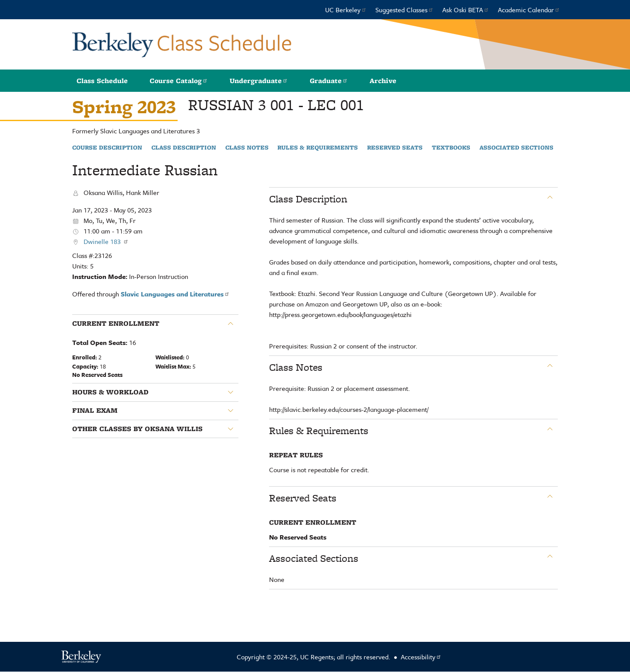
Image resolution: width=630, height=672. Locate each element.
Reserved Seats (395, 148)
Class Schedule (102, 81)
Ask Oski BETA (466, 10)
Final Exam (95, 411)
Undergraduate (259, 81)
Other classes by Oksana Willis (137, 429)
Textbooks (451, 148)
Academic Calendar (529, 10)
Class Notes (247, 148)
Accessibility (421, 657)
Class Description (184, 148)
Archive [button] (383, 81)
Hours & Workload (110, 392)
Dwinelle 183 (106, 241)
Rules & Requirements (318, 148)
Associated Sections (516, 148)
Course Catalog (179, 81)
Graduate (329, 81)
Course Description (107, 148)
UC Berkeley (346, 10)
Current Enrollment (116, 324)
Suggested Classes (404, 10)
